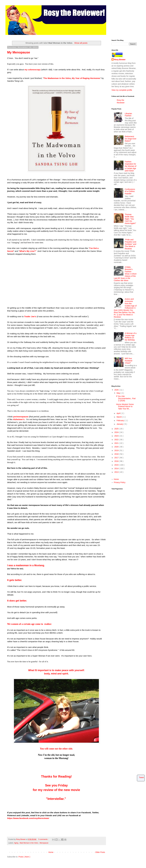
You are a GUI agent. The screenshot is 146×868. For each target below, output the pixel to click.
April (119, 413)
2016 (117, 461)
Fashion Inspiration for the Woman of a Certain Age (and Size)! (131, 166)
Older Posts (100, 852)
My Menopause (19, 52)
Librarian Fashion (128, 115)
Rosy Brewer (120, 60)
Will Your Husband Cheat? (128, 361)
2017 (117, 458)
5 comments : (44, 839)
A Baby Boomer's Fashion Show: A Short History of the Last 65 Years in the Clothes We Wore (125, 274)
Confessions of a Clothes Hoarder (130, 191)
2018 (117, 454)
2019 (117, 450)
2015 (117, 465)
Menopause (44, 843)
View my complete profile (122, 90)
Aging (16, 843)
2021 (117, 443)
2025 (117, 429)
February (121, 420)
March (119, 417)
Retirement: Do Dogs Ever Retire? (131, 139)
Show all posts (81, 43)
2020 (117, 447)
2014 (117, 468)
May (119, 393)
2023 (117, 436)
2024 (117, 432)
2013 (117, 472)
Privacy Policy (120, 482)
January (120, 424)
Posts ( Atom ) (24, 857)
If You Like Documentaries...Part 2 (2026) (126, 398)
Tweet (141, 777)
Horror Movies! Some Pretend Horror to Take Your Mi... (125, 407)
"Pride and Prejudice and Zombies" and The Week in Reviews (130, 244)
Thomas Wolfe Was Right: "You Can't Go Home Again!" (130, 219)
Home (51, 852)
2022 (117, 440)
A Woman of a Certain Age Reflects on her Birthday (131, 337)
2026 (117, 390)
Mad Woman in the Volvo (29, 843)
